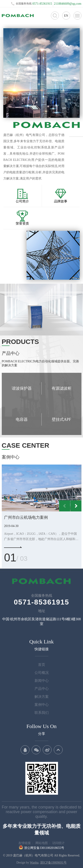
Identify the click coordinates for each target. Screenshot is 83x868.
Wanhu (34, 863)
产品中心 (42, 689)
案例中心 (42, 705)
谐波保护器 (22, 388)
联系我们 (42, 713)
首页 (42, 665)
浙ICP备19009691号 (53, 863)
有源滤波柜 (62, 388)
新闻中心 (42, 681)
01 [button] (10, 558)
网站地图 (42, 843)
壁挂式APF (61, 419)
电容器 (22, 419)
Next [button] (76, 506)
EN (66, 16)
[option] (42, 488)
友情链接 (25, 843)
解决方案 (42, 697)
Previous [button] (65, 506)
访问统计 (58, 843)
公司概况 (42, 673)
